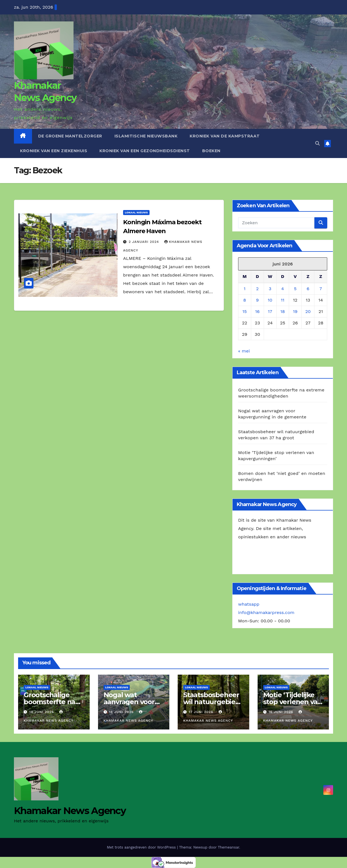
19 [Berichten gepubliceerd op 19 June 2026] (295, 311)
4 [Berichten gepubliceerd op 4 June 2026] (283, 289)
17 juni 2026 (202, 712)
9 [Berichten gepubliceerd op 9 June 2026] (257, 300)
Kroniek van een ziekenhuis (54, 151)
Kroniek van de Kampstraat (225, 136)
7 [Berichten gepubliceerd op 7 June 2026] (321, 289)
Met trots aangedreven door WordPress (142, 847)
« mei (244, 351)
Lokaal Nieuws (136, 212)
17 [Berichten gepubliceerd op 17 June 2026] (270, 311)
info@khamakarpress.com (266, 612)
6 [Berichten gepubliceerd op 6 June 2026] (308, 289)
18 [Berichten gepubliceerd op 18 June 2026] (283, 311)
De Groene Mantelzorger (70, 136)
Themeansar (229, 847)
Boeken (211, 151)
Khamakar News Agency (70, 811)
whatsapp (249, 604)
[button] (317, 143)
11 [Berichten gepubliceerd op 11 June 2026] (282, 300)
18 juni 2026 (122, 712)
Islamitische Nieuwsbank (146, 136)
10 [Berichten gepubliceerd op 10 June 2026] (270, 300)
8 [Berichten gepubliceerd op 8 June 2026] (245, 300)
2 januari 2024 (145, 242)
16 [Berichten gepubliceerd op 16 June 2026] (257, 311)
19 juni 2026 (42, 712)
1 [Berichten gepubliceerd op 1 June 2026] (245, 289)
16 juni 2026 (282, 712)
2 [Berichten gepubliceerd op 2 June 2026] (257, 289)
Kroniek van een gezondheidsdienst (145, 151)
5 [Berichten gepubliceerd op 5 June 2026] (295, 289)
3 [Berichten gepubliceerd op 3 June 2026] (270, 289)
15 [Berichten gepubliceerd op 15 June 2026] (245, 311)
